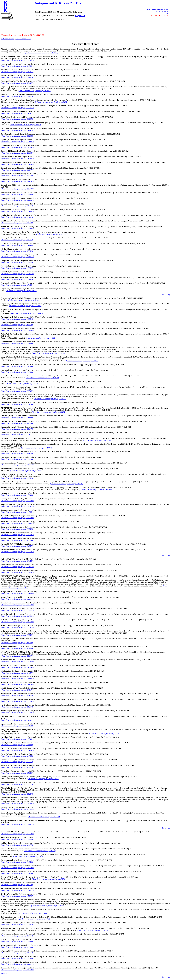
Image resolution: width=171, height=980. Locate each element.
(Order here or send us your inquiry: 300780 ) (17, 518)
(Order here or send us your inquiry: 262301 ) (17, 66)
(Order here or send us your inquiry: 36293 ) (17, 372)
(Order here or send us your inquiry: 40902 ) (17, 478)
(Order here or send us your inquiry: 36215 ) (42, 338)
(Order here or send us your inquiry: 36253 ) (17, 862)
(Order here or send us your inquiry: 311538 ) (42, 53)
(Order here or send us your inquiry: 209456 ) (17, 228)
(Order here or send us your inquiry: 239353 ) (26, 313)
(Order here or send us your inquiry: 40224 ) (17, 648)
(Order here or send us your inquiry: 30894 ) (17, 429)
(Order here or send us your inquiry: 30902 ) (17, 529)
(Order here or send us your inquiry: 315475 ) (17, 506)
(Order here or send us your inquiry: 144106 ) (17, 684)
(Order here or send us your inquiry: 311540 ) (50, 399)
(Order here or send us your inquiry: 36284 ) (17, 839)
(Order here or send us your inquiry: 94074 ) (17, 643)
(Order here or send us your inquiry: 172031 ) (17, 610)
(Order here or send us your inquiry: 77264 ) (44, 817)
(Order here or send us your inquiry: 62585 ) (17, 540)
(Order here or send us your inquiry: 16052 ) (35, 919)
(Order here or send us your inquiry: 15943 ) (17, 495)
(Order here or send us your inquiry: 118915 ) (17, 720)
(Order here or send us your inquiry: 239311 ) (50, 102)
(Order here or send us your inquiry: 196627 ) (17, 268)
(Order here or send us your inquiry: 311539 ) (47, 906)
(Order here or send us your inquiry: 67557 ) (82, 361)
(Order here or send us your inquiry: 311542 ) (35, 91)
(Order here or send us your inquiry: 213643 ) (17, 834)
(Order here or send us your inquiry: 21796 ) (17, 762)
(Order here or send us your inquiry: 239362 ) (27, 471)
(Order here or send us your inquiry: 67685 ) (17, 423)
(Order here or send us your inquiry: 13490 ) (17, 726)
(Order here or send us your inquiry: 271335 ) (17, 773)
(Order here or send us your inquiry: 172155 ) (26, 125)
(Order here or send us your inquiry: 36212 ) (17, 262)
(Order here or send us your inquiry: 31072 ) (17, 959)
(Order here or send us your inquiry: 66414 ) (17, 845)
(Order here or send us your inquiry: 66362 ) (17, 767)
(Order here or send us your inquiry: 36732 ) (17, 279)
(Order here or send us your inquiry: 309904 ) (17, 635)
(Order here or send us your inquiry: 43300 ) (17, 947)
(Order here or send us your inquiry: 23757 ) (17, 77)
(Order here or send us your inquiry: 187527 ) (17, 890)
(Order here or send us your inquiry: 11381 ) (17, 130)
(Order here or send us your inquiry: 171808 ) (17, 142)
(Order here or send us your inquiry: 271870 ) (17, 964)
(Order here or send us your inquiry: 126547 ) (17, 147)
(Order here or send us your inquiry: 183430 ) (17, 739)
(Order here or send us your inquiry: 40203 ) (17, 176)
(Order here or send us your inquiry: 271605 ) (17, 690)
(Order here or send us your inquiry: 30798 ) (17, 223)
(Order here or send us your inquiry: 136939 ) (17, 170)
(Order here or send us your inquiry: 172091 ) (17, 572)
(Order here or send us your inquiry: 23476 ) (17, 366)
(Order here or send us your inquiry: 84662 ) (17, 885)
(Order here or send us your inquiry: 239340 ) (24, 383)
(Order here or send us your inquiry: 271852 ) (17, 274)
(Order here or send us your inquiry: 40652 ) (33, 913)
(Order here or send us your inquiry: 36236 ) (17, 707)
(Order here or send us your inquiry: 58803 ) (21, 291)
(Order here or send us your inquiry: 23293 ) (99, 440)
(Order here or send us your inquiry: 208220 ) (25, 306)
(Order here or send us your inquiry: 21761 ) (17, 925)
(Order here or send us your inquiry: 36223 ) (17, 459)
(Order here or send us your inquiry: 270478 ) (17, 627)
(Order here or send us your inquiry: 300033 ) (17, 970)
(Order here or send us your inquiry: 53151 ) (17, 217)
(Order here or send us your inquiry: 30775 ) (17, 195)
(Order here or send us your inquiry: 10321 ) (17, 319)
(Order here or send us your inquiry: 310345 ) (17, 546)
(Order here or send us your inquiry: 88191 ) (24, 300)
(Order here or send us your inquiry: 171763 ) (17, 567)
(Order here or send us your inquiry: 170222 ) (17, 713)
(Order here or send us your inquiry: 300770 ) (17, 662)
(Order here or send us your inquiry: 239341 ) (17, 523)
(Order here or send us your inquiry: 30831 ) (17, 240)
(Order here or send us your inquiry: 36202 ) (17, 136)
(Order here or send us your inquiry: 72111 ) (17, 435)
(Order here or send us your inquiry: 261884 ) (48, 879)
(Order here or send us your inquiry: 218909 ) (17, 189)
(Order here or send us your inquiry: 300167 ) (42, 378)
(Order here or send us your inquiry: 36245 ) (17, 794)
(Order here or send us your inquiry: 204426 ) (17, 83)
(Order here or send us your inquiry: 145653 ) (17, 512)
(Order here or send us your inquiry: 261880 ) (17, 164)
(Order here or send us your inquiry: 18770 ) (17, 873)
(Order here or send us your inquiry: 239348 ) (17, 809)
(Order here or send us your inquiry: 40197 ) (17, 696)
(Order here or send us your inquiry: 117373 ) (17, 113)
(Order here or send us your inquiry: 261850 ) (17, 593)
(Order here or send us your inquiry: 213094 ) (17, 552)
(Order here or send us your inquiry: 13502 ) (43, 779)
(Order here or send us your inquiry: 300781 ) (17, 535)
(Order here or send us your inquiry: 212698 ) (17, 616)
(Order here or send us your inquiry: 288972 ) (17, 622)
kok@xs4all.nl (80, 16)
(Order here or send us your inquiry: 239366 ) (17, 108)
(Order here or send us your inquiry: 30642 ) (17, 344)
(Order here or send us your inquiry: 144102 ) (17, 673)
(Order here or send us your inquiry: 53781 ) (17, 936)
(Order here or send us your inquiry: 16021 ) (17, 206)
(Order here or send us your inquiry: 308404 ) (17, 391)
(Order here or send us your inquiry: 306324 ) (17, 60)
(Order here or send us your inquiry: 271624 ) (17, 599)
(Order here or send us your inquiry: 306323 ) (48, 353)
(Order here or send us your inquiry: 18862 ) (17, 418)
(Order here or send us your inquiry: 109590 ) (17, 330)
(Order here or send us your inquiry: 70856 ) (17, 942)
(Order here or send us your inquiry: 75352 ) (17, 251)
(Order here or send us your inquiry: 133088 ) (37, 448)
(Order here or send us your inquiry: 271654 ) (17, 750)
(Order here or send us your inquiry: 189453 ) (53, 234)
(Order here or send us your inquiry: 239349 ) (17, 501)
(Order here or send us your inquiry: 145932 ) (17, 868)
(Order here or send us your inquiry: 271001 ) (17, 200)
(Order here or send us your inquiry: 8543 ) (16, 285)
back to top (166, 294)
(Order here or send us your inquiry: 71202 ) (17, 96)
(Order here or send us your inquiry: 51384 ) (93, 930)
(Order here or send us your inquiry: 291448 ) (106, 733)
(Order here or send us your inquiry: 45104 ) (17, 454)
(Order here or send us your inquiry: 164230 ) (95, 489)
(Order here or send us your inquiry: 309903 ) (17, 656)
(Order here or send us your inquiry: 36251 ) (17, 953)
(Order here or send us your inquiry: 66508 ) (17, 325)
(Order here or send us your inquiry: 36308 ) (40, 851)
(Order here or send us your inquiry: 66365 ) (17, 756)
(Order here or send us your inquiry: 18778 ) (17, 404)
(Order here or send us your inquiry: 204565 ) (17, 561)
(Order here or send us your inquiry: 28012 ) (17, 784)
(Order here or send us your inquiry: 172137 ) (17, 896)
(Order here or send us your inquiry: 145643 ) (17, 679)
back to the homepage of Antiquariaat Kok (16, 39)
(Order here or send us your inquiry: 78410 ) (17, 745)
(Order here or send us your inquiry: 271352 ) (17, 212)
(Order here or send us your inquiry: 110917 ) (17, 72)
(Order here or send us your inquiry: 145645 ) (17, 667)
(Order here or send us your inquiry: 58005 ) (29, 856)
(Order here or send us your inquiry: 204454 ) (17, 257)
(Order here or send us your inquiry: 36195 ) (17, 119)
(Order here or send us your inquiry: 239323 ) (17, 153)
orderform (4, 974)
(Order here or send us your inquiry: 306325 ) (48, 412)
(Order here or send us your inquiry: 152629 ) (17, 605)
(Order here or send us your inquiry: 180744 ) (17, 159)
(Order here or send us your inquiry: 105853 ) (17, 465)
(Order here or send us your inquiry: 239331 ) (67, 484)
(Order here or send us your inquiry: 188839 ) (17, 701)
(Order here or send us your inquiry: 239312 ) (17, 824)
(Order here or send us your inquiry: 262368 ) (17, 804)
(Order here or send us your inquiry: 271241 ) (17, 181)
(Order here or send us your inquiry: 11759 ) (17, 245)
